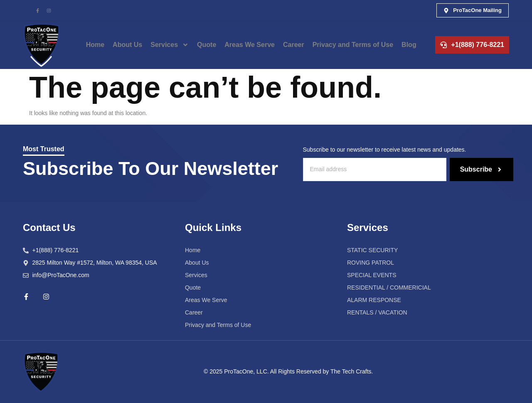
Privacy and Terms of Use (353, 45)
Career (294, 45)
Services (170, 45)
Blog (409, 45)
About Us (127, 45)
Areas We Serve (250, 45)
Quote (207, 45)
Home (95, 45)
